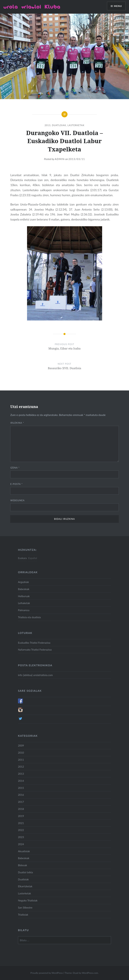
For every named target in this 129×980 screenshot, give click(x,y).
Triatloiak (23, 915)
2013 (47, 125)
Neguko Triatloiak (28, 900)
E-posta (16, 484)
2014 (21, 781)
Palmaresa (24, 610)
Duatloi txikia (25, 872)
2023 (21, 837)
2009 (21, 745)
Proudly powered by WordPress (47, 973)
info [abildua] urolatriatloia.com (35, 675)
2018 (21, 809)
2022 (21, 830)
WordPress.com (90, 973)
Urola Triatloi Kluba (32, 7)
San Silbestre (25, 908)
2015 (21, 788)
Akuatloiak (24, 851)
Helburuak (24, 596)
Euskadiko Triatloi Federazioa (34, 643)
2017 (21, 802)
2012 (21, 767)
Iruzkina (17, 423)
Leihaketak (24, 603)
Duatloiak (59, 125)
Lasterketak (76, 125)
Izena (15, 468)
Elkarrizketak (25, 886)
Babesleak (24, 589)
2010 (21, 753)
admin (60, 159)
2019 (21, 816)
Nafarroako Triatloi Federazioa (35, 650)
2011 (21, 760)
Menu (118, 6)
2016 (21, 795)
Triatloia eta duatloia (29, 617)
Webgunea (17, 500)
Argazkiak (23, 582)
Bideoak (23, 865)
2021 (21, 823)
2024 (21, 844)
